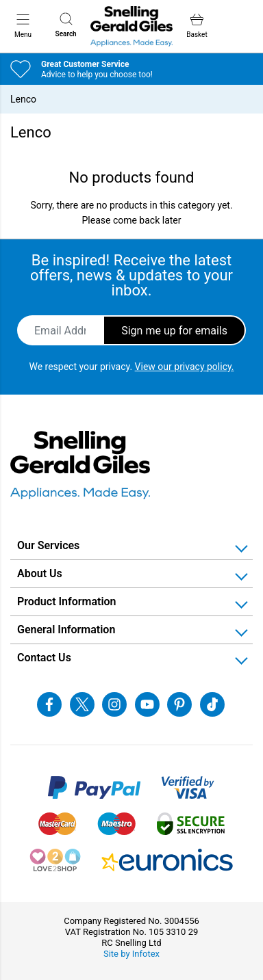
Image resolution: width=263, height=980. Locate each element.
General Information (66, 630)
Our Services (48, 545)
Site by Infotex (131, 954)
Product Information (67, 601)
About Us (40, 573)
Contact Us (44, 658)
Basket (197, 26)
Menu (23, 25)
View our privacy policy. (185, 367)
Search (66, 25)
